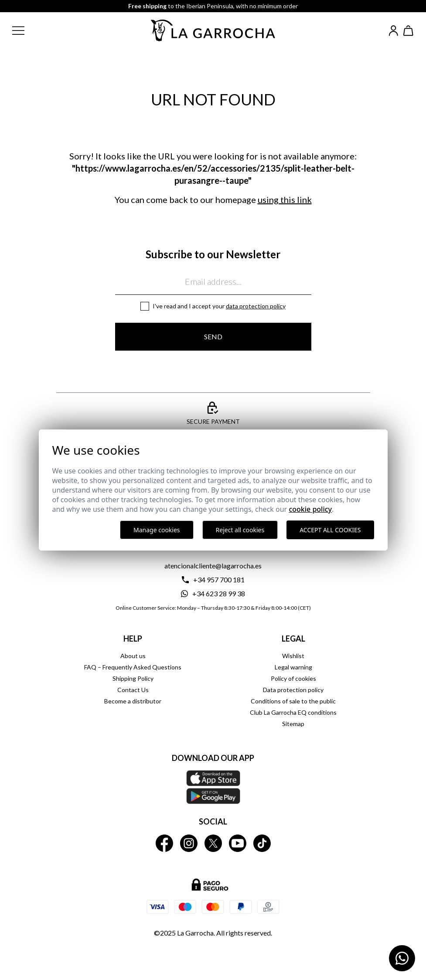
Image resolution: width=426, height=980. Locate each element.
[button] (25, 30)
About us (133, 656)
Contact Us (133, 690)
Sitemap (293, 724)
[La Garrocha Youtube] (238, 843)
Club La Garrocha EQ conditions (293, 712)
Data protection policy (256, 306)
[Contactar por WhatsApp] (402, 958)
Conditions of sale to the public (293, 701)
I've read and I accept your (219, 306)
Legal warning (293, 667)
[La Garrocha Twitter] (213, 843)
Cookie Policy (310, 509)
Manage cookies (157, 530)
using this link (285, 199)
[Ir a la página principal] (213, 30)
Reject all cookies (240, 530)
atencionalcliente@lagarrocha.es (213, 566)
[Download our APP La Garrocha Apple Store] (213, 787)
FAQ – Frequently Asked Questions (133, 667)
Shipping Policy (133, 678)
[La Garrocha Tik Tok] (262, 843)
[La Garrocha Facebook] (164, 843)
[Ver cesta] (409, 31)
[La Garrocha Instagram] (189, 843)
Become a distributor (133, 701)
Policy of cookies (293, 678)
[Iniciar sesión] (394, 31)
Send (213, 336)
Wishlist (293, 656)
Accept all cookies (330, 530)
